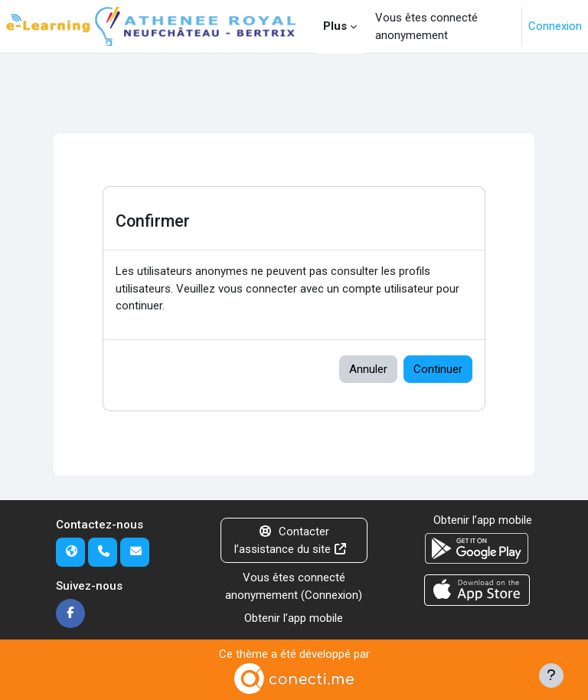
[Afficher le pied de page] (551, 675)
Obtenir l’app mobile (294, 618)
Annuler (368, 369)
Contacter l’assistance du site (291, 540)
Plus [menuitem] (335, 26)
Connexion (555, 26)
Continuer (438, 369)
